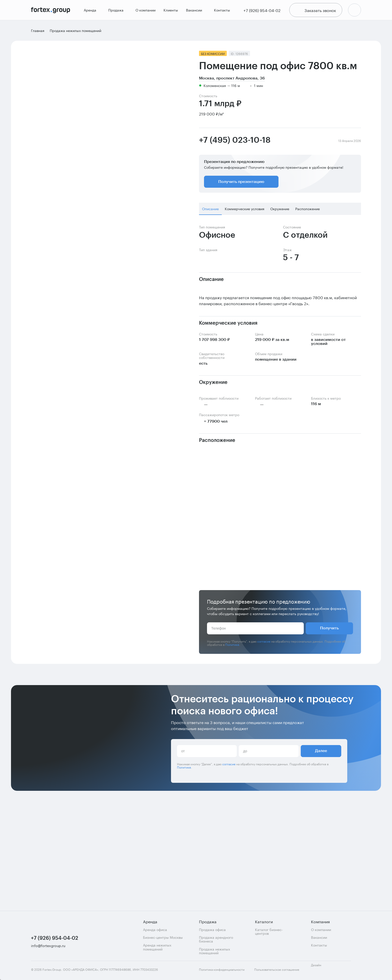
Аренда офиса (155, 929)
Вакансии (195, 11)
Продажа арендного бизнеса (216, 939)
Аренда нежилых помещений (157, 947)
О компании (145, 11)
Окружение (280, 210)
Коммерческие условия (244, 210)
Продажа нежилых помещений (214, 951)
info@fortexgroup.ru (48, 946)
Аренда (91, 11)
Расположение (307, 210)
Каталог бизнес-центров (269, 931)
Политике (232, 646)
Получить (329, 630)
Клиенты (170, 11)
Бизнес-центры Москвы (163, 937)
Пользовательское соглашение (277, 970)
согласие (264, 643)
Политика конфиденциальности (222, 970)
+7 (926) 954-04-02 (55, 938)
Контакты (221, 11)
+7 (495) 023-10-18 (235, 142)
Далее (321, 870)
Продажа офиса (212, 929)
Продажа (117, 11)
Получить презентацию (241, 183)
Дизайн (320, 968)
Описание (210, 210)
